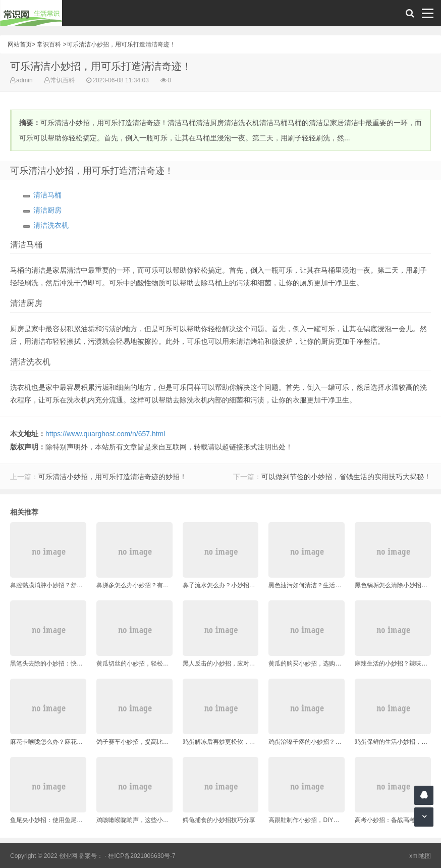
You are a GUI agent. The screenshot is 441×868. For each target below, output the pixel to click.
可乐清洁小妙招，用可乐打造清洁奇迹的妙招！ (113, 477)
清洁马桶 (47, 195)
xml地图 (420, 856)
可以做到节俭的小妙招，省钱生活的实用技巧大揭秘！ (346, 477)
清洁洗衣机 (51, 225)
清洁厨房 (47, 210)
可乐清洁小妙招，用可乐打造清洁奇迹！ (121, 44)
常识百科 (49, 44)
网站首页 (20, 44)
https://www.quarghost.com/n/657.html (105, 434)
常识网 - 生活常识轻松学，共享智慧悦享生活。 (31, 13)
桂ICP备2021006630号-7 (142, 856)
